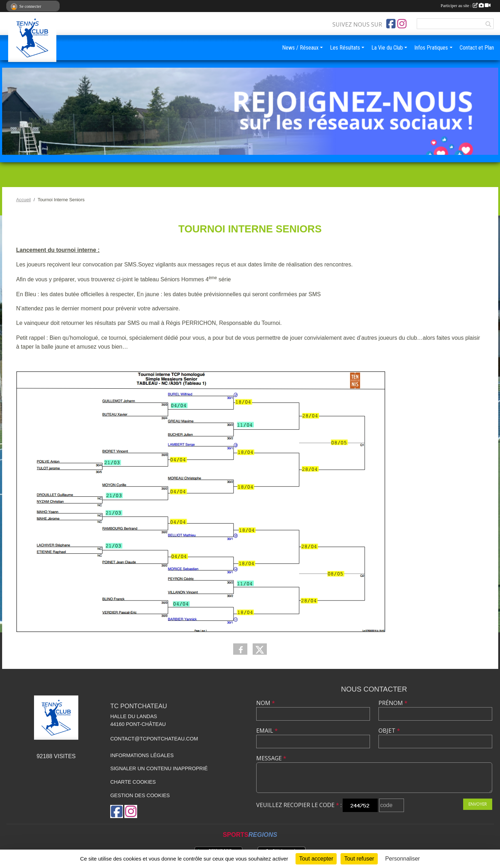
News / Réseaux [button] (300, 48)
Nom (266, 703)
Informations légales (142, 755)
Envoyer (478, 804)
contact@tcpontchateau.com (154, 739)
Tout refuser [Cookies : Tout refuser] (359, 859)
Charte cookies (133, 782)
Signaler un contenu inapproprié (159, 768)
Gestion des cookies (140, 795)
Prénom (393, 703)
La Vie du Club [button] (387, 48)
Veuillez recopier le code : (299, 805)
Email (267, 731)
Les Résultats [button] (345, 48)
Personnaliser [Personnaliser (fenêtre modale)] (403, 859)
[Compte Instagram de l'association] (402, 24)
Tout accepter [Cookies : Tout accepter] (316, 859)
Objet (389, 731)
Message (271, 758)
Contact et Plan (477, 48)
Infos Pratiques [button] (431, 48)
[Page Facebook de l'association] (391, 24)
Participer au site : (466, 6)
